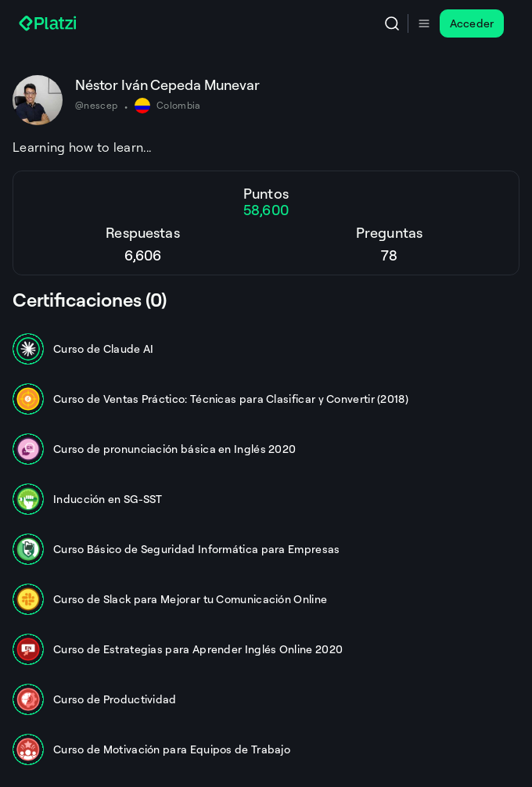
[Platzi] (49, 23)
